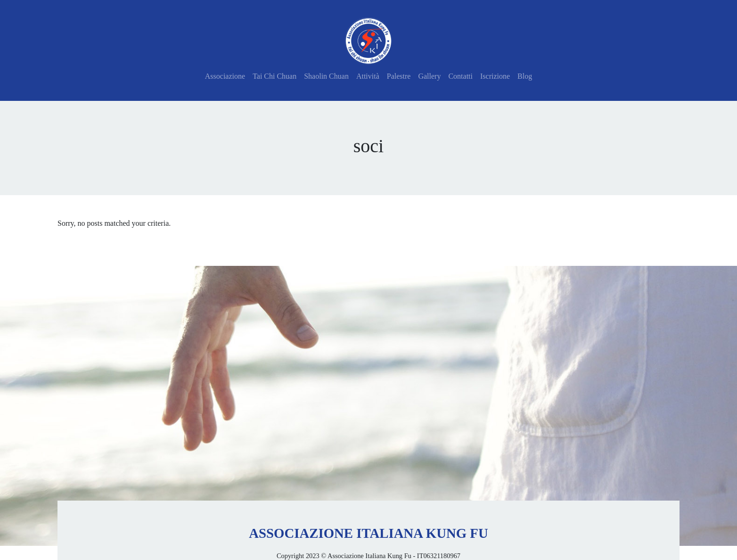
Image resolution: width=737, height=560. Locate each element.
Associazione (225, 76)
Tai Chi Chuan (274, 76)
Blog (525, 76)
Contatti (460, 76)
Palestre (399, 76)
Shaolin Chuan (326, 76)
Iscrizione (495, 76)
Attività (368, 76)
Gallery (429, 76)
